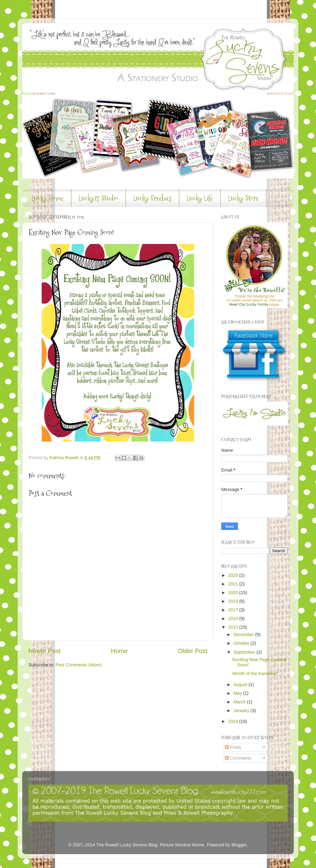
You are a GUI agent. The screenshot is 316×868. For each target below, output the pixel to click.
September (245, 652)
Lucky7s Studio (98, 198)
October (242, 643)
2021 (234, 584)
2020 (234, 593)
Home (119, 651)
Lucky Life (200, 198)
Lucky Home (48, 198)
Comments (238, 758)
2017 (234, 610)
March (240, 702)
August (241, 685)
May (238, 693)
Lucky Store (243, 198)
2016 (234, 619)
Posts (233, 747)
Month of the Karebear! (255, 673)
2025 (234, 575)
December (244, 635)
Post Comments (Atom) (79, 665)
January (242, 711)
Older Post (193, 651)
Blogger (239, 845)
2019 (234, 601)
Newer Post (44, 651)
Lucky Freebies (152, 198)
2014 (234, 721)
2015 (234, 627)
